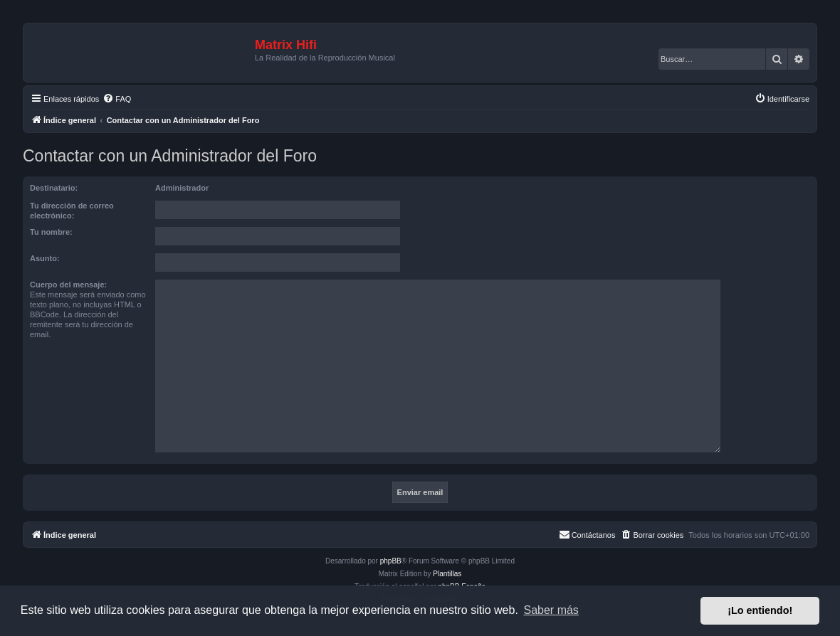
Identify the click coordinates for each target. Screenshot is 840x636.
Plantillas (447, 574)
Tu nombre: (51, 232)
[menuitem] (117, 99)
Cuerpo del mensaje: (68, 285)
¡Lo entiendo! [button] (760, 610)
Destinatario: (54, 188)
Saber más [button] (551, 610)
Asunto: (45, 258)
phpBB (391, 561)
